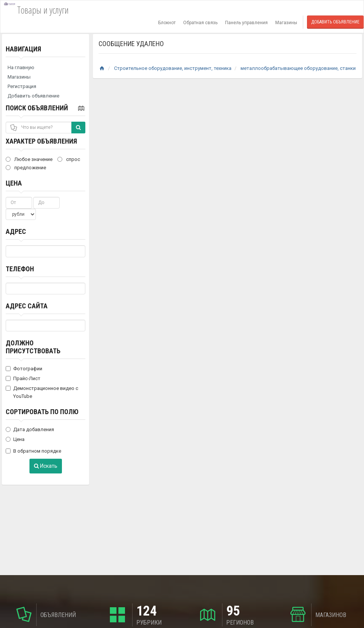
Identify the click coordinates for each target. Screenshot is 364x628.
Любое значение (29, 159)
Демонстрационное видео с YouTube (42, 392)
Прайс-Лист (23, 378)
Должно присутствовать (33, 347)
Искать (46, 466)
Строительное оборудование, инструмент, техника (173, 68)
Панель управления (246, 23)
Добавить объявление (335, 22)
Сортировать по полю (42, 412)
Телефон (20, 269)
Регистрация (22, 86)
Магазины (286, 23)
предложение (26, 168)
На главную (21, 67)
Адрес (16, 231)
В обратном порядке (33, 451)
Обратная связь (200, 23)
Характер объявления (41, 141)
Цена (14, 183)
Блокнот (167, 23)
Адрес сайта (27, 306)
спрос (69, 159)
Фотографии (24, 369)
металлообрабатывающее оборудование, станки (298, 68)
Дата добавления (30, 429)
